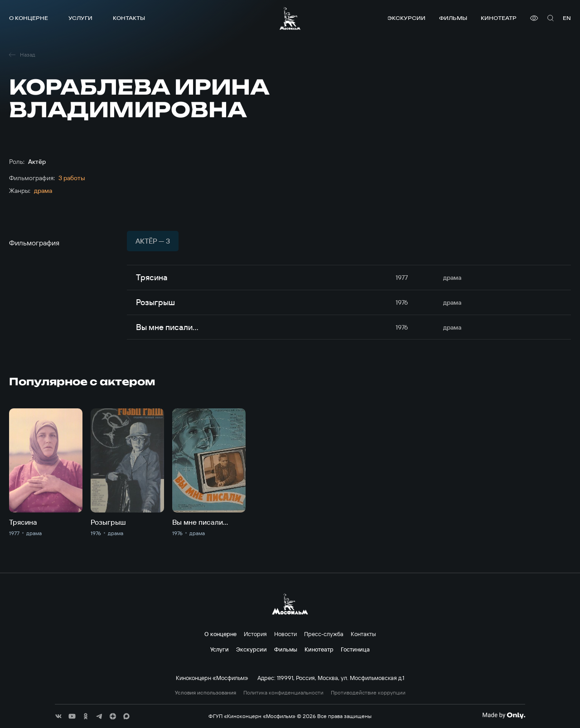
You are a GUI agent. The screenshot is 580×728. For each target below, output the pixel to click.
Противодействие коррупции (368, 693)
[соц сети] (58, 716)
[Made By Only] (504, 715)
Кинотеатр (499, 18)
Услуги (80, 18)
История (255, 634)
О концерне (29, 18)
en (567, 18)
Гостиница (355, 649)
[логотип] (290, 18)
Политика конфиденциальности (283, 693)
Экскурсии (406, 18)
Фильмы (453, 18)
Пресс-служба (324, 634)
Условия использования (205, 693)
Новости (285, 634)
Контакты (129, 18)
